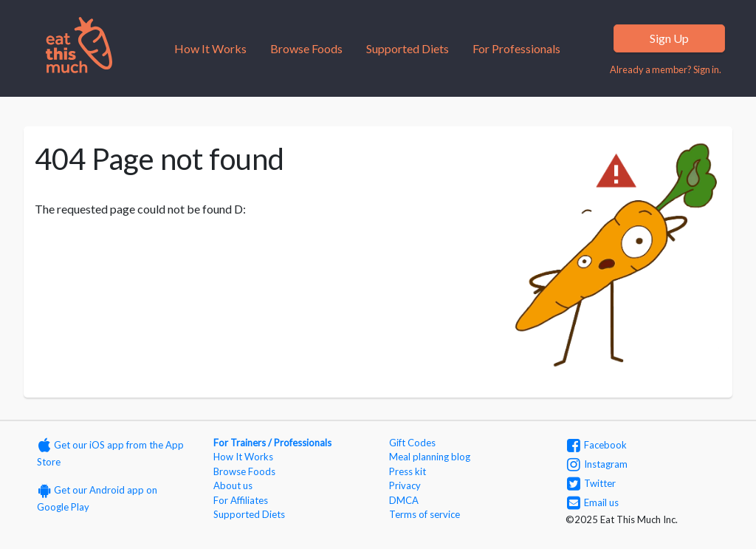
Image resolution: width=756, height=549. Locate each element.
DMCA (404, 500)
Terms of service (425, 514)
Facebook (597, 445)
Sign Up (669, 38)
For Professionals (516, 48)
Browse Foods (306, 48)
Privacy (405, 485)
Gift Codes (412, 443)
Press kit (408, 471)
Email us (593, 502)
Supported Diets (408, 48)
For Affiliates (241, 500)
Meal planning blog (430, 457)
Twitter (591, 483)
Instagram (597, 464)
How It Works (210, 48)
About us (233, 485)
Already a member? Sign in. (666, 69)
